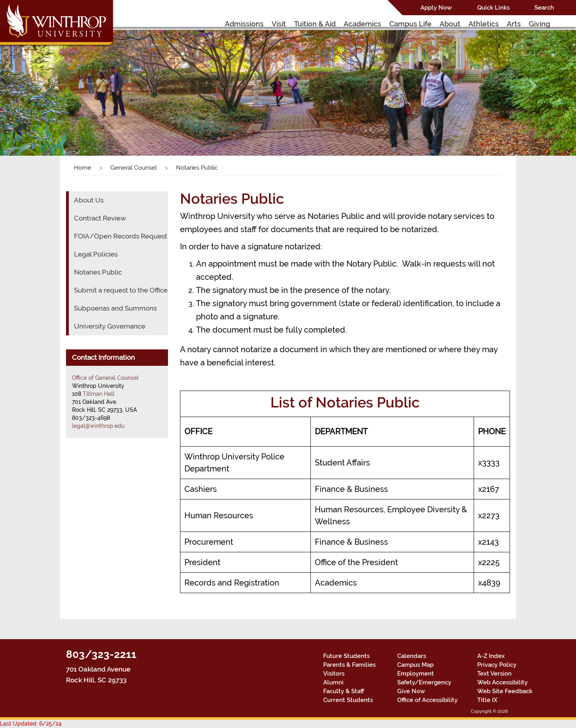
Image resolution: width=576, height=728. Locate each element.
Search (544, 8)
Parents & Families (349, 665)
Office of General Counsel (105, 378)
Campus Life (410, 24)
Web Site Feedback (505, 691)
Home (83, 168)
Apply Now (436, 8)
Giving (539, 24)
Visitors (334, 674)
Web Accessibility (502, 682)
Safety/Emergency (424, 682)
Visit (279, 24)
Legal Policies (96, 254)
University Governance (110, 326)
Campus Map (415, 665)
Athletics (484, 24)
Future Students (346, 656)
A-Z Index (491, 656)
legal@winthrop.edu (98, 426)
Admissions (244, 24)
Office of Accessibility (427, 700)
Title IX (487, 700)
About (450, 24)
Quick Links (493, 8)
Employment (416, 674)
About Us (89, 200)
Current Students (348, 700)
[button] (43, 86)
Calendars (412, 656)
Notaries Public (98, 272)
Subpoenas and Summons (115, 308)
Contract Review (100, 218)
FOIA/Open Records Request (121, 236)
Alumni (333, 682)
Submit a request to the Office (121, 290)
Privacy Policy (497, 665)
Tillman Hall (99, 394)
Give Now (411, 691)
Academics (362, 24)
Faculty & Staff (344, 691)
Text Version (494, 674)
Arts (514, 24)
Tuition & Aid (315, 24)
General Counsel (134, 168)
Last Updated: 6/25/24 (31, 724)
